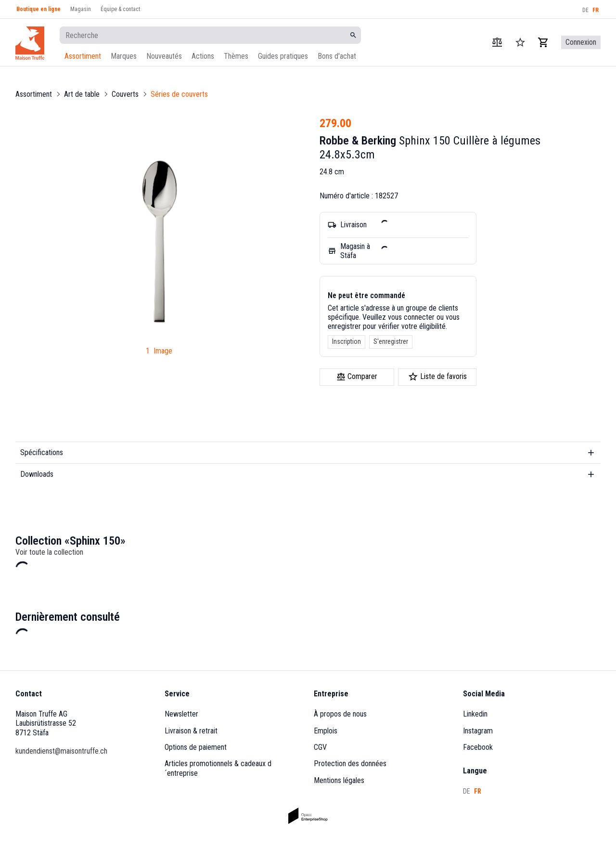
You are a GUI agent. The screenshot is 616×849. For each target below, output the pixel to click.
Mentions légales (339, 780)
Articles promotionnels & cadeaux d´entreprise (218, 768)
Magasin (81, 9)
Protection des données (350, 764)
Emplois (326, 731)
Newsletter (181, 714)
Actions (203, 56)
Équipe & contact (120, 9)
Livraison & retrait (191, 731)
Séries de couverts (179, 94)
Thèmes (236, 56)
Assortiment (83, 56)
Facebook (478, 747)
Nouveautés (164, 56)
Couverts (125, 94)
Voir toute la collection (49, 552)
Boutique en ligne (38, 9)
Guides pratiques (283, 56)
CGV (320, 747)
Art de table (82, 94)
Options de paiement (196, 747)
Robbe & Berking (358, 141)
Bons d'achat (337, 56)
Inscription (346, 341)
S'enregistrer (391, 341)
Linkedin (475, 714)
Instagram (478, 731)
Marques (124, 56)
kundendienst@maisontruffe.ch (61, 751)
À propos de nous (340, 714)
